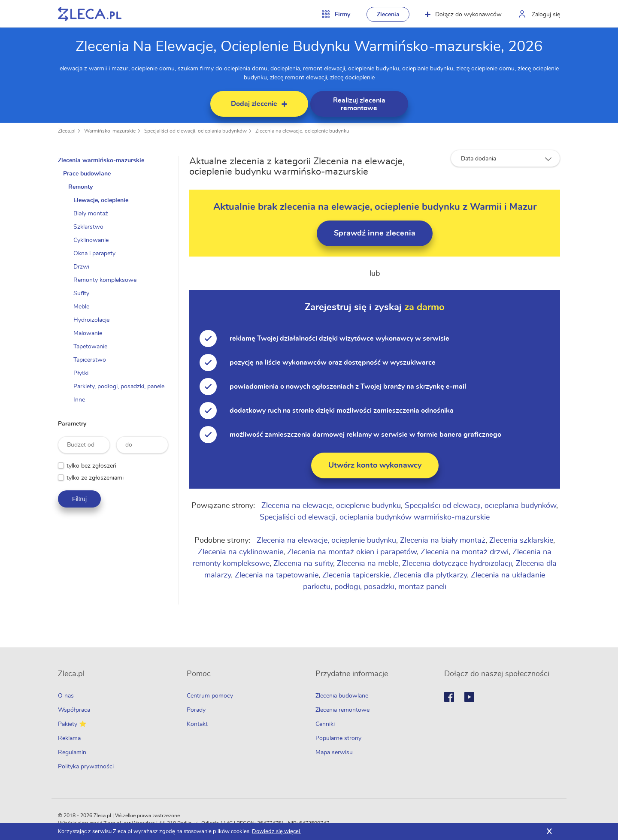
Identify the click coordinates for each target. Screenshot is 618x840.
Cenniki (325, 724)
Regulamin (72, 752)
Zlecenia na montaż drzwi (465, 552)
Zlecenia (388, 15)
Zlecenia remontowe (342, 710)
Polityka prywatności (86, 767)
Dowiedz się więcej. (277, 832)
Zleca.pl (67, 131)
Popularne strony (338, 738)
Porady (196, 710)
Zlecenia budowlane (342, 696)
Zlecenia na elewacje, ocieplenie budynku (302, 131)
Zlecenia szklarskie (521, 541)
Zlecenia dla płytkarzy (430, 575)
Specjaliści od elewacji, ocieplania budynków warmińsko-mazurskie (375, 517)
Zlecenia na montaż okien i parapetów (352, 552)
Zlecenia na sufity (303, 564)
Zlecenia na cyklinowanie (241, 552)
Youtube (469, 697)
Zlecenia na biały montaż (443, 541)
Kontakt (197, 724)
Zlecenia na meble (368, 564)
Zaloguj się (546, 15)
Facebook (449, 697)
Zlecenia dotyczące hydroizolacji (457, 564)
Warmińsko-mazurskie (110, 131)
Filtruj (79, 499)
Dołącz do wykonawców (463, 15)
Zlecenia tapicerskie (356, 575)
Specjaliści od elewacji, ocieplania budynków (195, 131)
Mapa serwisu (334, 752)
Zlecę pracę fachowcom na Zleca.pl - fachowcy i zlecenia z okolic (90, 14)
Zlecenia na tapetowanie (277, 575)
